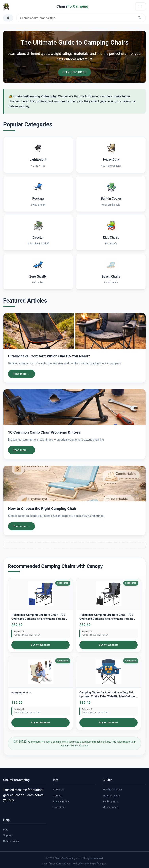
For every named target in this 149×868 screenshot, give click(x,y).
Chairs (72, 6)
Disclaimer (59, 806)
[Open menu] (141, 6)
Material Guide (111, 795)
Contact (58, 795)
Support (8, 834)
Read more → (22, 374)
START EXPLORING (74, 72)
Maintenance (110, 806)
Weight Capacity (112, 789)
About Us (58, 789)
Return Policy (11, 840)
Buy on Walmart (40, 645)
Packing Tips (110, 800)
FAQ (6, 829)
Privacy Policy (61, 800)
